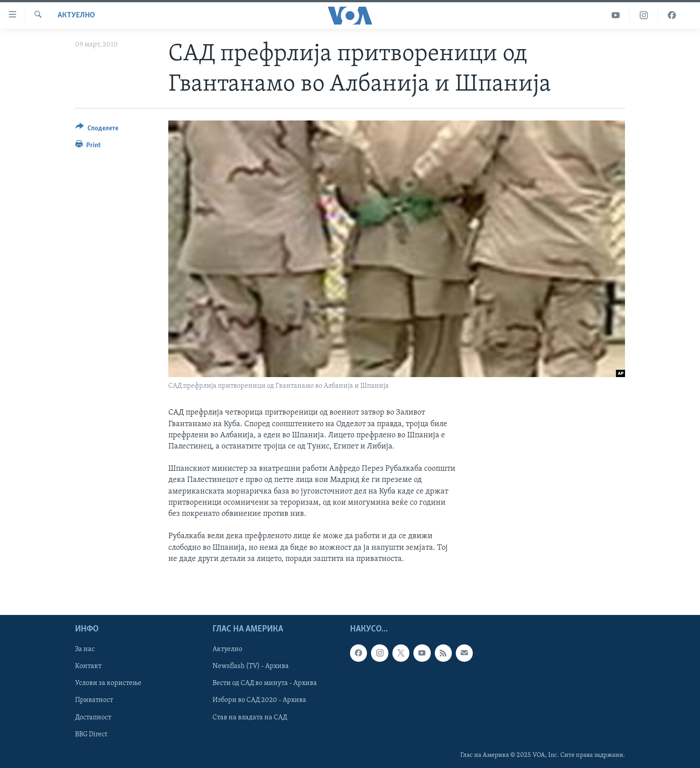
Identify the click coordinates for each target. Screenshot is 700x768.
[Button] (97, 130)
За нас (85, 650)
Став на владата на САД (250, 718)
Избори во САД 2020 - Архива (259, 701)
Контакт (88, 667)
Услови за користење (108, 684)
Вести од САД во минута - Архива (265, 684)
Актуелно (76, 15)
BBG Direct (91, 735)
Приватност (94, 701)
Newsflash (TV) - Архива (251, 667)
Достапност (93, 718)
